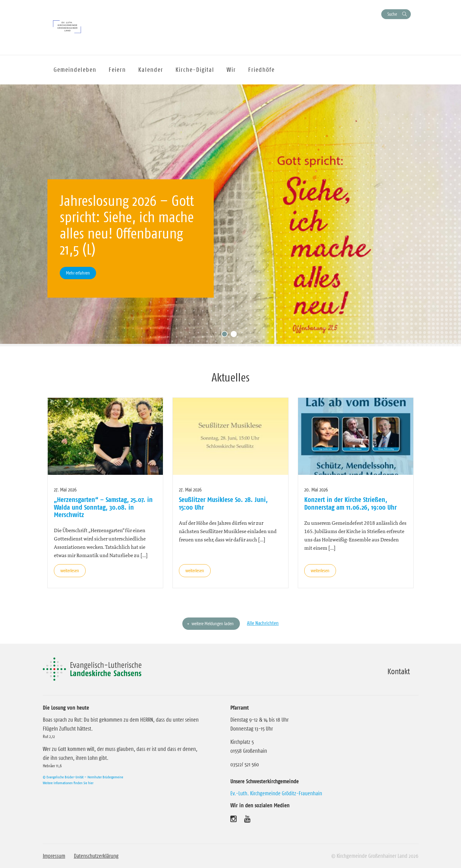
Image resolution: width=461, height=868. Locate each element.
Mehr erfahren (78, 273)
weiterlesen (70, 571)
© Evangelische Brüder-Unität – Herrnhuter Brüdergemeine (83, 777)
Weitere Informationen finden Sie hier (68, 783)
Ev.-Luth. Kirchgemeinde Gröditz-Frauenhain (276, 793)
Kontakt (399, 671)
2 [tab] (235, 336)
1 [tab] (226, 336)
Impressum (54, 856)
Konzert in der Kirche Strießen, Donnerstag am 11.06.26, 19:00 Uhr (350, 503)
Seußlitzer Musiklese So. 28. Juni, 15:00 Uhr (223, 503)
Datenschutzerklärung (96, 856)
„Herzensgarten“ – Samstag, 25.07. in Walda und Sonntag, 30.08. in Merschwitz (103, 507)
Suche (392, 14)
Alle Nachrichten (263, 623)
